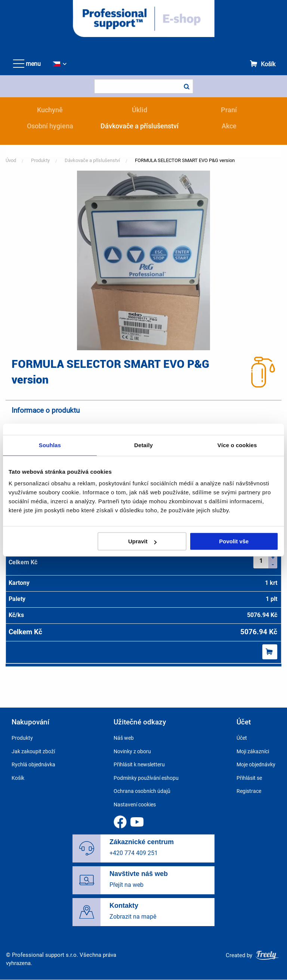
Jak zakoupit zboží (33, 751)
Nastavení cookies (135, 805)
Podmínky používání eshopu (146, 778)
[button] (143, 260)
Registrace (249, 791)
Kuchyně (50, 110)
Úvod (11, 160)
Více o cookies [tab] (237, 445)
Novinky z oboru (132, 751)
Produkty (40, 160)
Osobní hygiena (50, 126)
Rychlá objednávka (33, 764)
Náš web (124, 738)
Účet (242, 738)
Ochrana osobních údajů (142, 791)
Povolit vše (234, 541)
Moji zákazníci (253, 751)
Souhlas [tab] (50, 445)
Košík (268, 64)
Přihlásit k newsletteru (139, 764)
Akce (229, 126)
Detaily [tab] (143, 445)
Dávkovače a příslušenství (140, 126)
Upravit (142, 541)
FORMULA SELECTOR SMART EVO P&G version (185, 160)
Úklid (140, 110)
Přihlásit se (249, 778)
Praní (229, 110)
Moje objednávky (256, 764)
